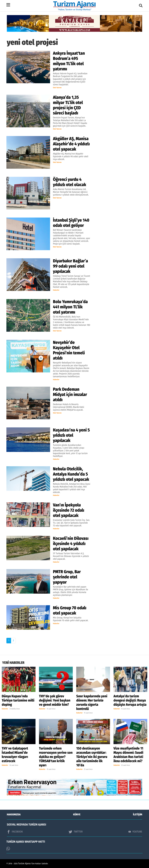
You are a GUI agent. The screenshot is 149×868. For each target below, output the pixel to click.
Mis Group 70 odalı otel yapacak (70, 610)
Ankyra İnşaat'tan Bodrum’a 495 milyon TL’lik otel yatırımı (69, 61)
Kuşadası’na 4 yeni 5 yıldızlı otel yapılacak (71, 435)
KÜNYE (77, 814)
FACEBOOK (15, 832)
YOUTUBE (135, 832)
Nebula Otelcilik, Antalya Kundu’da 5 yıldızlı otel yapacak (71, 474)
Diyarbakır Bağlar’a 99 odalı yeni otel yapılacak (70, 266)
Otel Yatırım (57, 88)
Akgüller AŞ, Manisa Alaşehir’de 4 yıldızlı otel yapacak (71, 144)
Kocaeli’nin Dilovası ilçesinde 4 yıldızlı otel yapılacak (71, 544)
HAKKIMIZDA (14, 814)
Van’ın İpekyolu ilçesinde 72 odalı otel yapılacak (69, 510)
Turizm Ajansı (25, 864)
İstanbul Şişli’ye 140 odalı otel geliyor (71, 223)
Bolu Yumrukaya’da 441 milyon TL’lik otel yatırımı (70, 307)
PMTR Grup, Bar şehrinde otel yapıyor (67, 577)
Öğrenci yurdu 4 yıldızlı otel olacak (70, 182)
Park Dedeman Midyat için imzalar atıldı (70, 394)
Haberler (56, 290)
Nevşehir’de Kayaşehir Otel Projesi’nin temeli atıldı (69, 350)
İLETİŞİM (138, 814)
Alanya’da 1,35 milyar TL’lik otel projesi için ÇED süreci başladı (68, 105)
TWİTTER (76, 832)
